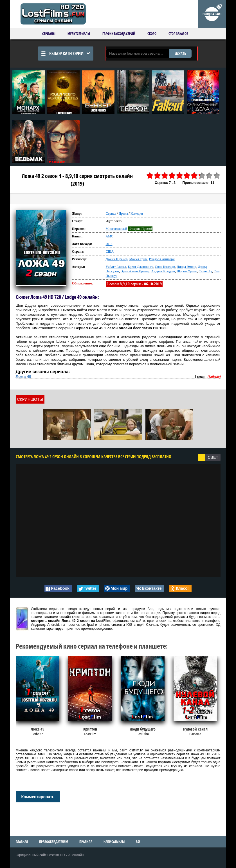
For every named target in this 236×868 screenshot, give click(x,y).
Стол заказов (178, 34)
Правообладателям (54, 842)
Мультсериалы (79, 34)
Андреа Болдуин (163, 271)
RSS (138, 842)
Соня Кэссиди (165, 267)
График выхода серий (119, 34)
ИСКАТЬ (180, 54)
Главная (22, 842)
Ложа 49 (24, 377)
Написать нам (114, 842)
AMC (110, 236)
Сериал (111, 213)
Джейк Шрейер (117, 259)
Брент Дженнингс (140, 267)
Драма (123, 213)
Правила (86, 842)
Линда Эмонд (186, 267)
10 (217, 176)
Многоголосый (116, 229)
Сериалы (49, 34)
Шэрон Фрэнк (187, 271)
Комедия (137, 213)
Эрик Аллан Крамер (135, 271)
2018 (109, 244)
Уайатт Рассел (116, 267)
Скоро (152, 34)
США (110, 252)
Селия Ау (205, 271)
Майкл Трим (138, 259)
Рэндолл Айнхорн (162, 259)
